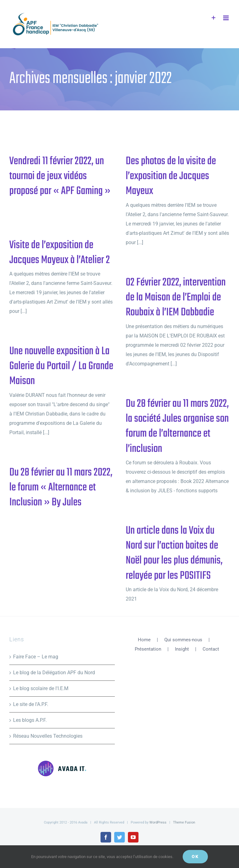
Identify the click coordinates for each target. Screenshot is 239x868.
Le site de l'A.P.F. (31, 704)
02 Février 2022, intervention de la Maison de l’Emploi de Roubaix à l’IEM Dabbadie (176, 297)
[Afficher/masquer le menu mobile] (226, 18)
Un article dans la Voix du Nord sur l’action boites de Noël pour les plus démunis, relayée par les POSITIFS (174, 553)
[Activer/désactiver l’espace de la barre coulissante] (214, 18)
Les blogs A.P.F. (30, 720)
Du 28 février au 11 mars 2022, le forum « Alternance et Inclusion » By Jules (61, 487)
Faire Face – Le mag (36, 657)
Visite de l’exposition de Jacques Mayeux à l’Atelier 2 (60, 253)
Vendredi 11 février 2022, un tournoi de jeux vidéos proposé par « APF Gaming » (60, 176)
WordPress (158, 822)
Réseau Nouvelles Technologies (48, 736)
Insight (182, 649)
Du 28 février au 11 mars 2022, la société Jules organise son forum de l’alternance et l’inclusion (177, 426)
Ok (195, 856)
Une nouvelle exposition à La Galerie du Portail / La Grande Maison (61, 366)
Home (144, 640)
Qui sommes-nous (183, 640)
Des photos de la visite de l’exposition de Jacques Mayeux (171, 176)
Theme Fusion (184, 822)
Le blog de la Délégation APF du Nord (54, 673)
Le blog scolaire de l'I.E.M (41, 688)
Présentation (148, 649)
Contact (211, 649)
